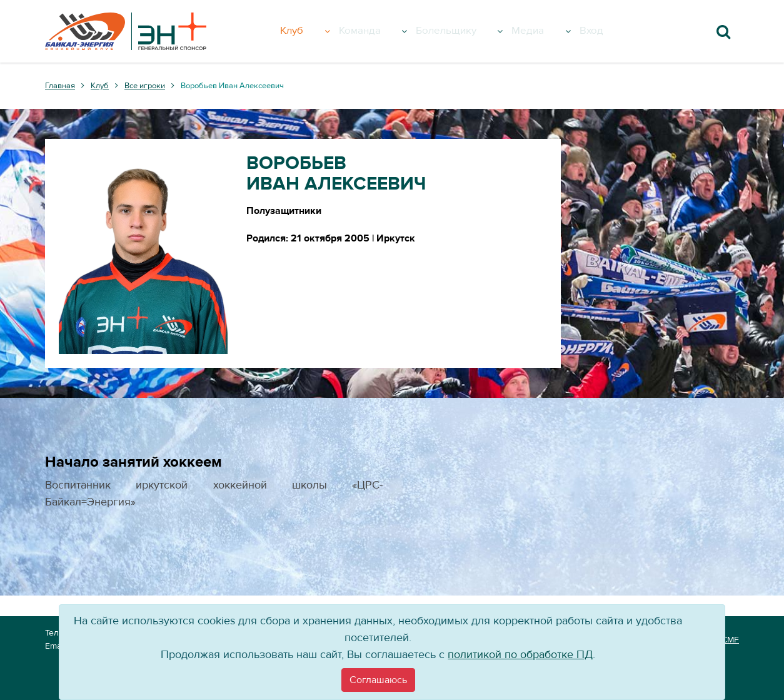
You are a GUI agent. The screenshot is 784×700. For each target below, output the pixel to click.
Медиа (556, 31)
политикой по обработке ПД (520, 655)
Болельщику (473, 31)
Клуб (316, 31)
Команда (383, 31)
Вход (607, 31)
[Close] (378, 680)
